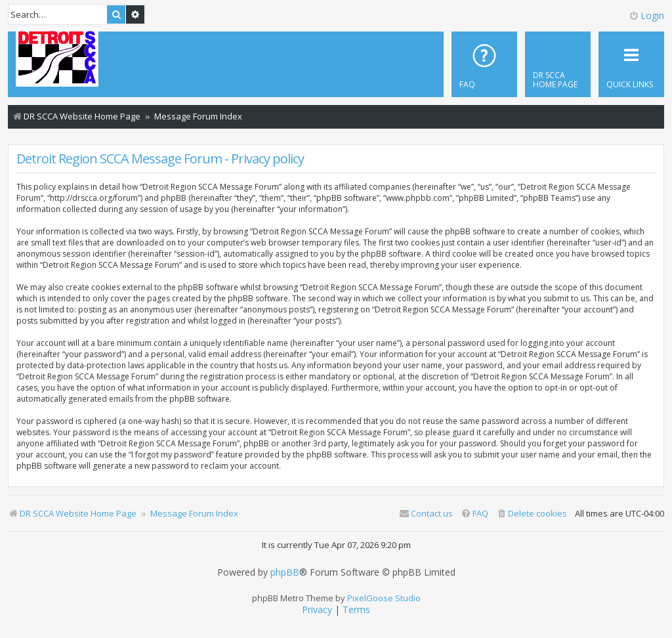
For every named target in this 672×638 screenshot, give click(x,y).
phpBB (285, 572)
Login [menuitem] (646, 15)
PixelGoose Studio (384, 598)
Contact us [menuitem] (426, 513)
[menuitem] (558, 64)
